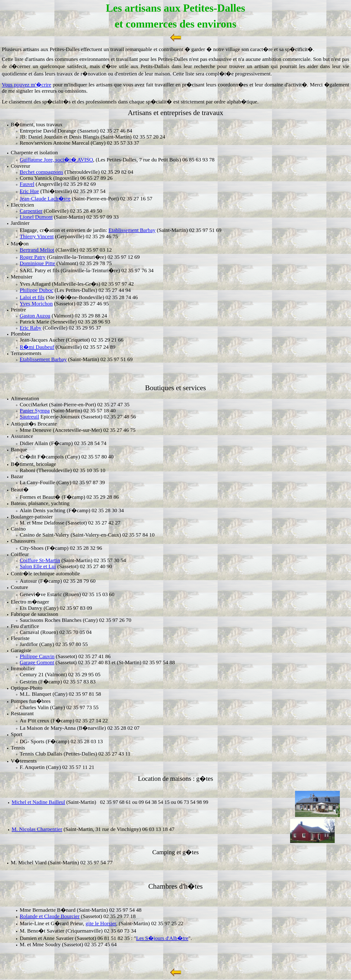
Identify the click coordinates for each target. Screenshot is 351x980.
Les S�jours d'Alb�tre (162, 938)
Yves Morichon (36, 304)
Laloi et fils (32, 297)
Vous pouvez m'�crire (27, 85)
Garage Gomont (37, 662)
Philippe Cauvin (37, 656)
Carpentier (31, 211)
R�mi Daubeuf (37, 347)
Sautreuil (29, 417)
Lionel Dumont (36, 217)
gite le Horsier (101, 923)
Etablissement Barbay (132, 230)
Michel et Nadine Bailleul (38, 802)
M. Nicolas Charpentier (37, 829)
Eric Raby (31, 328)
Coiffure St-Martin (40, 560)
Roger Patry (33, 257)
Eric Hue (29, 191)
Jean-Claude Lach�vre (45, 199)
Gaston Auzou (35, 316)
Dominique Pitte (37, 263)
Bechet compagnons (41, 172)
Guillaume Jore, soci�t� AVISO (56, 160)
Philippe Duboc (36, 290)
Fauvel (27, 184)
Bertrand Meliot (37, 250)
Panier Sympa (35, 411)
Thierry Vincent (37, 236)
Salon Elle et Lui (38, 566)
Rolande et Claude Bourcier (50, 916)
